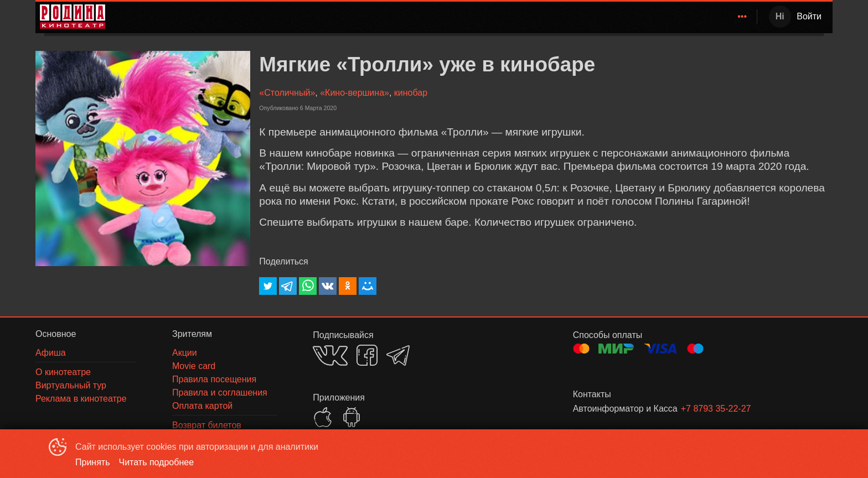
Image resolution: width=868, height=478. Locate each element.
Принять (93, 462)
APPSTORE (323, 417)
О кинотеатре (714, 16)
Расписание (547, 16)
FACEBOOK (367, 355)
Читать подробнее (157, 462)
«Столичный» (287, 93)
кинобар (411, 93)
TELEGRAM (398, 355)
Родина (490, 16)
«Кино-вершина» (355, 93)
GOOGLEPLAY (352, 417)
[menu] (433, 17)
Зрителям (648, 16)
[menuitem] (492, 17)
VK (330, 355)
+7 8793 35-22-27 (716, 409)
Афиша (600, 16)
